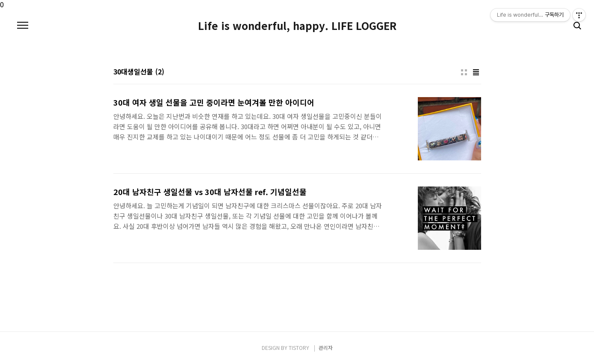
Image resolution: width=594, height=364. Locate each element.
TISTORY (299, 348)
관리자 (326, 348)
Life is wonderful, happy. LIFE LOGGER (297, 26)
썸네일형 (464, 72)
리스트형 (476, 72)
